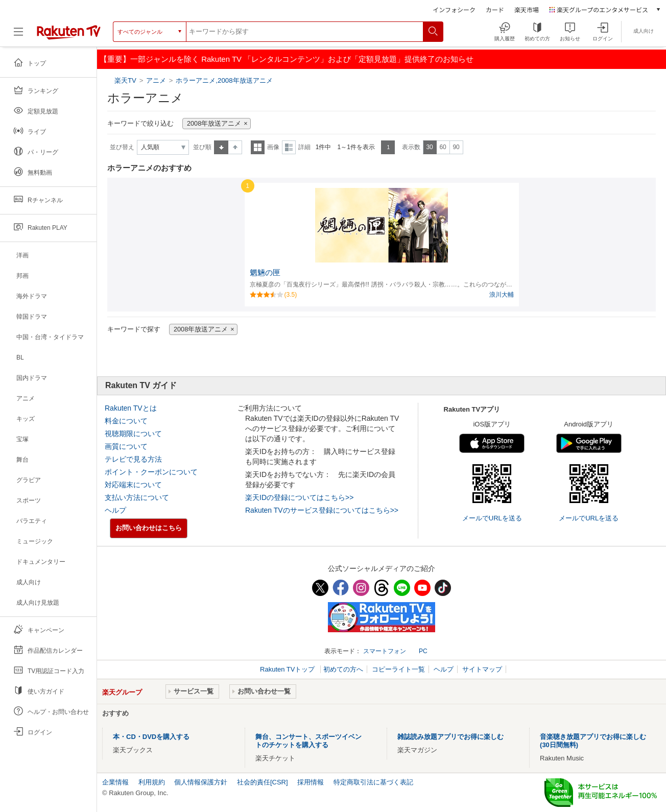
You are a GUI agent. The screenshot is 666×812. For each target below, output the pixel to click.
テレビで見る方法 (133, 459)
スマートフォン (385, 651)
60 (443, 147)
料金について (126, 421)
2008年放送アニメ (214, 124)
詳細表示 (289, 147)
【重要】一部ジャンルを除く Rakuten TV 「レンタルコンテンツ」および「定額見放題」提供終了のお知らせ (287, 59)
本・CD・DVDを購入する (151, 737)
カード (495, 9)
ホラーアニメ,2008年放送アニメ (224, 80)
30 (429, 147)
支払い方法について (137, 497)
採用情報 (311, 782)
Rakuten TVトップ (288, 669)
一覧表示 (258, 147)
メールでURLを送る (492, 518)
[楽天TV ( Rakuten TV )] (69, 35)
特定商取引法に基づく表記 (373, 782)
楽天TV (126, 80)
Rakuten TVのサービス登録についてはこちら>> (322, 510)
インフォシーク (454, 9)
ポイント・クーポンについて (151, 472)
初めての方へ (343, 669)
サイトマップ (482, 669)
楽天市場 (527, 9)
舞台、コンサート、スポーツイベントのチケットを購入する (308, 741)
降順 (235, 147)
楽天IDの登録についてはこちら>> (299, 497)
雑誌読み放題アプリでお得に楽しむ (450, 737)
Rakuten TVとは (131, 408)
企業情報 (115, 782)
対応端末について (133, 485)
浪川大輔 (502, 295)
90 (456, 147)
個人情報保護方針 (201, 782)
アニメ (156, 80)
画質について (126, 446)
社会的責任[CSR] (263, 782)
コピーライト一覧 (398, 669)
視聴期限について (133, 434)
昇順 (221, 147)
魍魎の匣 (265, 273)
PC (423, 651)
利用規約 (152, 782)
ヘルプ (115, 510)
